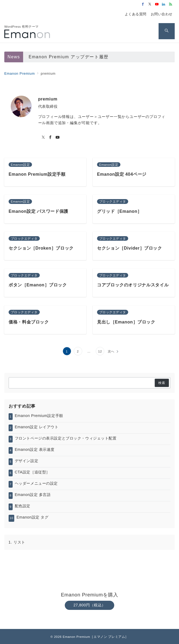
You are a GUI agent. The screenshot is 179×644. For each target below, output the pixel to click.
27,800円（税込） (89, 605)
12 (100, 351)
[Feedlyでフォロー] (171, 4)
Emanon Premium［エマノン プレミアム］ (96, 637)
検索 (162, 383)
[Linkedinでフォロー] (164, 4)
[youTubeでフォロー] (58, 138)
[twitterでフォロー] (43, 138)
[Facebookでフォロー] (143, 4)
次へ (111, 351)
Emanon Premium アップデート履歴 (68, 57)
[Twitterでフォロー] (150, 4)
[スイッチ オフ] (167, 31)
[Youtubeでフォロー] (157, 4)
